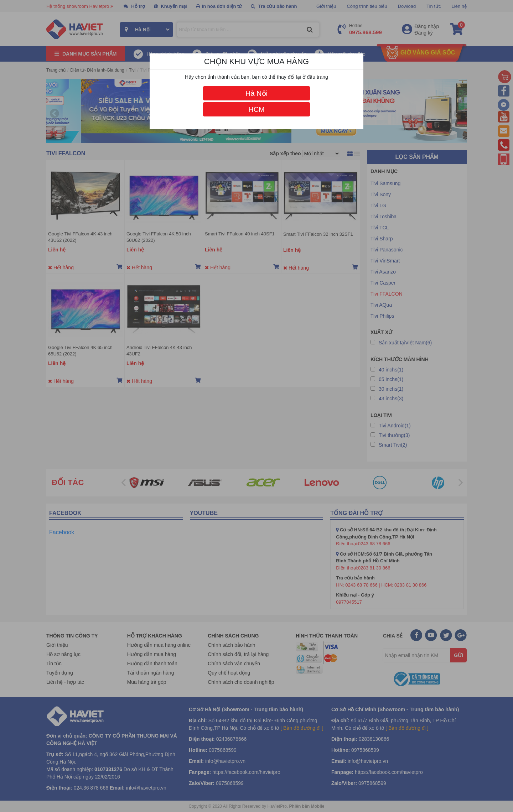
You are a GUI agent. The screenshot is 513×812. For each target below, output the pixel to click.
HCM (256, 109)
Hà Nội (256, 93)
